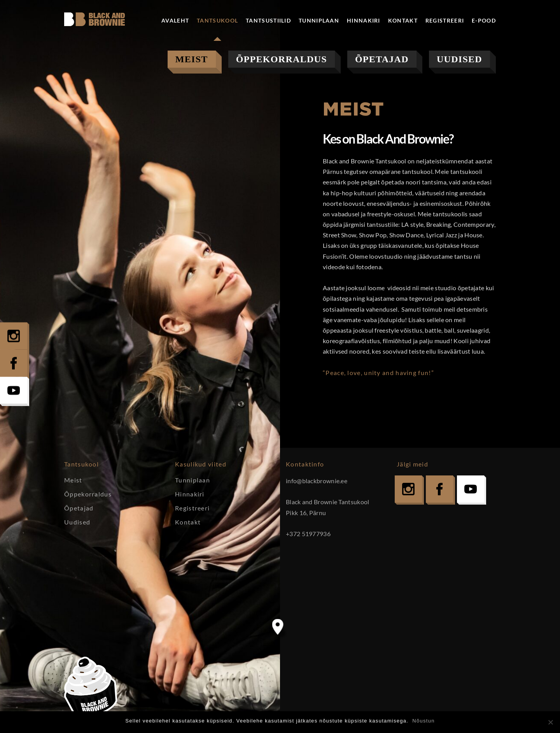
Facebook (439, 489)
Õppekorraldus (282, 59)
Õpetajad (382, 59)
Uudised (459, 59)
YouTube (471, 489)
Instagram (408, 489)
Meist (192, 59)
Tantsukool (217, 20)
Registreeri (445, 20)
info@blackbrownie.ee (317, 481)
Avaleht (175, 20)
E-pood (484, 20)
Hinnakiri (364, 20)
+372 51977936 (308, 534)
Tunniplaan (319, 20)
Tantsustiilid (268, 20)
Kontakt (403, 20)
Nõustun (423, 721)
